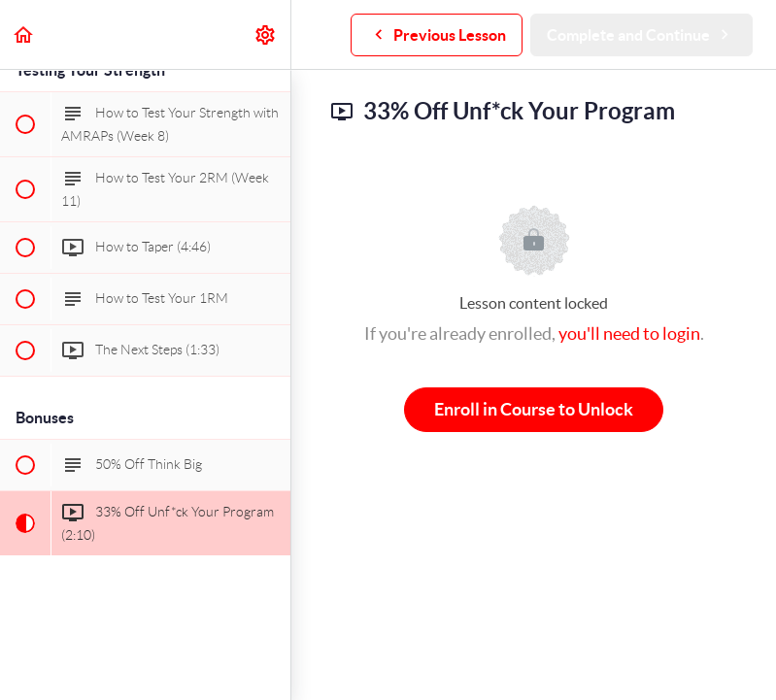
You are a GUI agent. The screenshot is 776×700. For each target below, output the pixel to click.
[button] (24, 34)
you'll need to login (629, 333)
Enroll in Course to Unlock (534, 409)
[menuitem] (266, 34)
